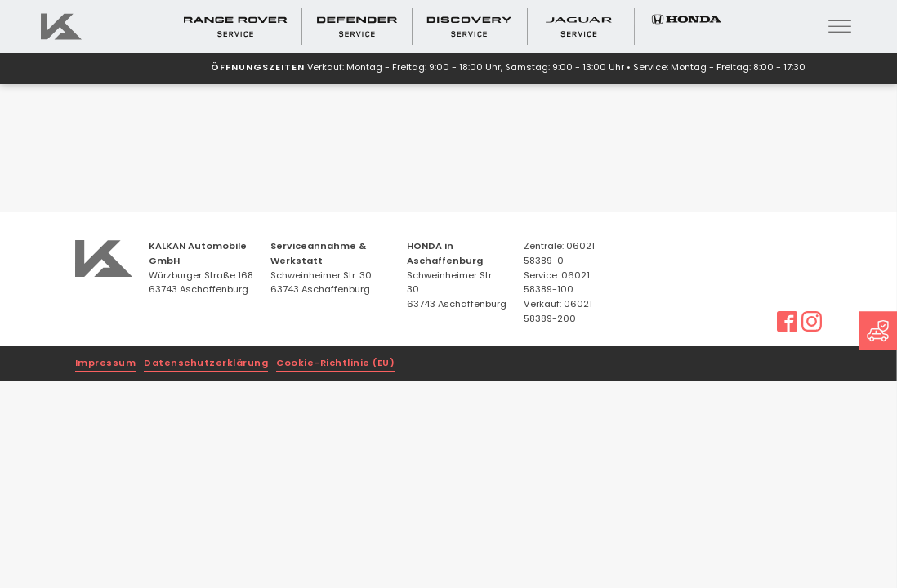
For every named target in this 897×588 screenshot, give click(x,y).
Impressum (106, 364)
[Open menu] (840, 27)
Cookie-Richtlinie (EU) (335, 364)
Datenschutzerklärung (206, 364)
